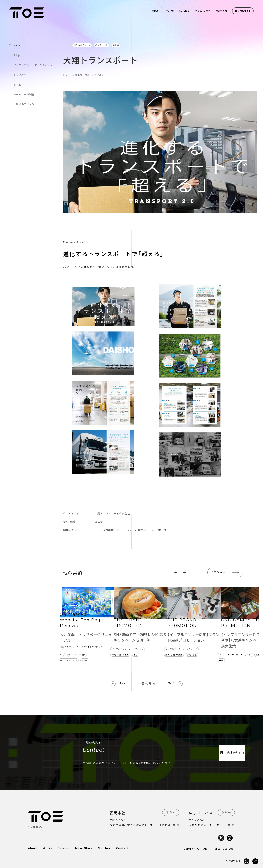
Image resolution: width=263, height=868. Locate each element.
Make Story (82, 847)
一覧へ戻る (147, 683)
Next (171, 683)
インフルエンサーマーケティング (32, 61)
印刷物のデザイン (24, 92)
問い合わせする (243, 11)
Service (184, 11)
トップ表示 (20, 68)
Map (173, 812)
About (156, 11)
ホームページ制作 (24, 84)
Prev (122, 683)
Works (170, 11)
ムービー (19, 76)
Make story (203, 11)
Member (221, 11)
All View (218, 572)
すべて (18, 45)
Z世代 (18, 53)
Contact (118, 847)
